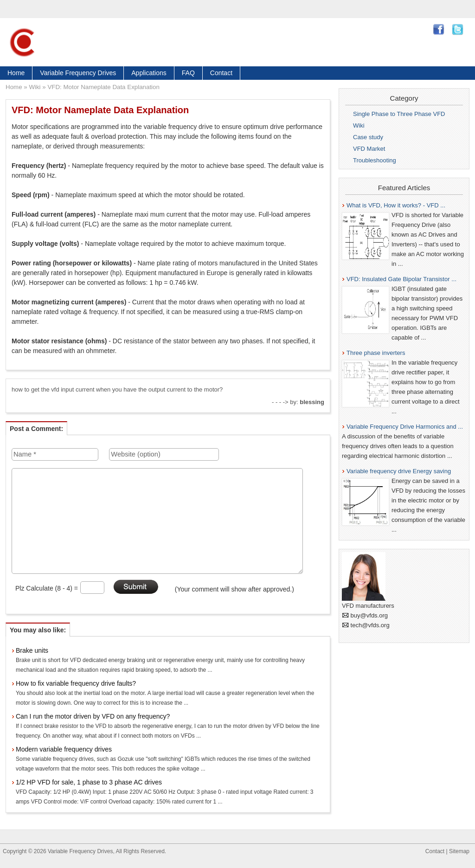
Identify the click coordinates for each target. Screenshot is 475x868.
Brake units (32, 650)
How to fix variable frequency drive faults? (76, 683)
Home (16, 73)
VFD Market (369, 149)
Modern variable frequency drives (64, 749)
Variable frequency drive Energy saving (399, 471)
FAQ (188, 73)
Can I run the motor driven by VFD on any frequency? (93, 716)
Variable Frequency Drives (78, 73)
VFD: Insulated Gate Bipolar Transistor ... (401, 279)
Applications (149, 73)
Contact (221, 73)
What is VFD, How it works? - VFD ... (396, 205)
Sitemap (459, 851)
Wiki (35, 87)
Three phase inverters (376, 353)
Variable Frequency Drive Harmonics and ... (405, 427)
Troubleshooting (375, 160)
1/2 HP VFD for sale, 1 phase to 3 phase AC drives (89, 782)
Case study (368, 137)
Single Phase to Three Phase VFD (399, 114)
